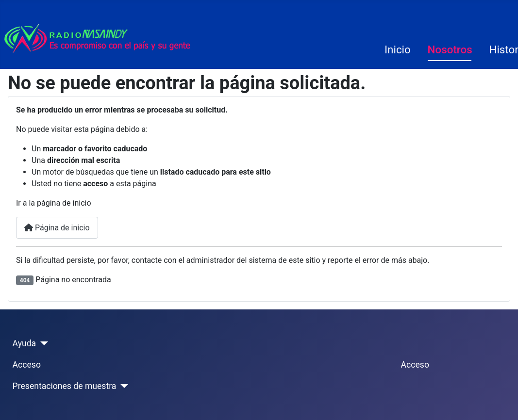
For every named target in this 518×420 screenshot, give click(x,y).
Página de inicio (57, 228)
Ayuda (25, 343)
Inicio (398, 49)
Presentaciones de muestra (65, 386)
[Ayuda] (42, 343)
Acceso (27, 365)
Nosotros (450, 49)
